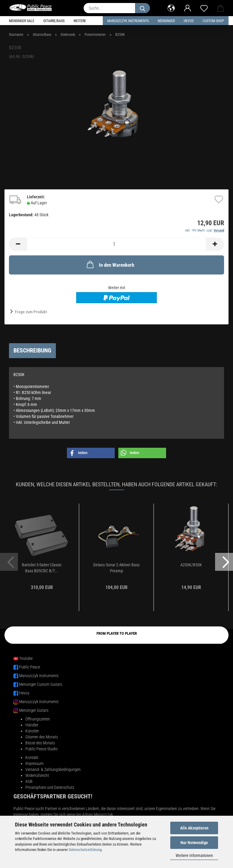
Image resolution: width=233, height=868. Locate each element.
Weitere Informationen (194, 855)
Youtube (26, 658)
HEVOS (189, 21)
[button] (171, 7)
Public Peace (30, 667)
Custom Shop (213, 21)
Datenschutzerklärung (85, 850)
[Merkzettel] (204, 7)
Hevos (24, 693)
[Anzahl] (116, 244)
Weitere (80, 21)
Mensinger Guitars (34, 710)
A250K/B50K (191, 565)
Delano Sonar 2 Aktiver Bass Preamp (116, 568)
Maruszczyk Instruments (128, 21)
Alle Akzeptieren (194, 828)
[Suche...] (142, 8)
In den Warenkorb (110, 264)
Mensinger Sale (22, 21)
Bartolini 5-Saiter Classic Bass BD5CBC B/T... (42, 568)
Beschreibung (32, 350)
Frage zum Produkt (31, 312)
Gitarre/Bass (54, 21)
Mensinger (166, 21)
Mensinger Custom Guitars (41, 684)
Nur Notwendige (194, 843)
